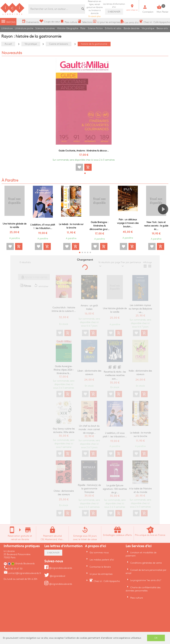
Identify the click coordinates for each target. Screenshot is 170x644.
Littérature (7, 28)
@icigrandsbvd (55, 576)
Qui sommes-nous (99, 553)
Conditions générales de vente (146, 563)
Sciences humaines (45, 28)
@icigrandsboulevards (58, 568)
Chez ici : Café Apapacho (107, 581)
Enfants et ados (113, 28)
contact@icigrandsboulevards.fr (22, 573)
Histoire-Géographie (68, 28)
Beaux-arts (162, 28)
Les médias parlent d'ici (102, 560)
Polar (83, 28)
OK (156, 638)
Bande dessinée (132, 28)
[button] (85, 173)
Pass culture (137, 598)
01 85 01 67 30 (13, 569)
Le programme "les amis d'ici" (146, 580)
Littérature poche (24, 28)
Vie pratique (148, 28)
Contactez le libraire (100, 567)
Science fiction (95, 28)
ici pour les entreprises (101, 574)
